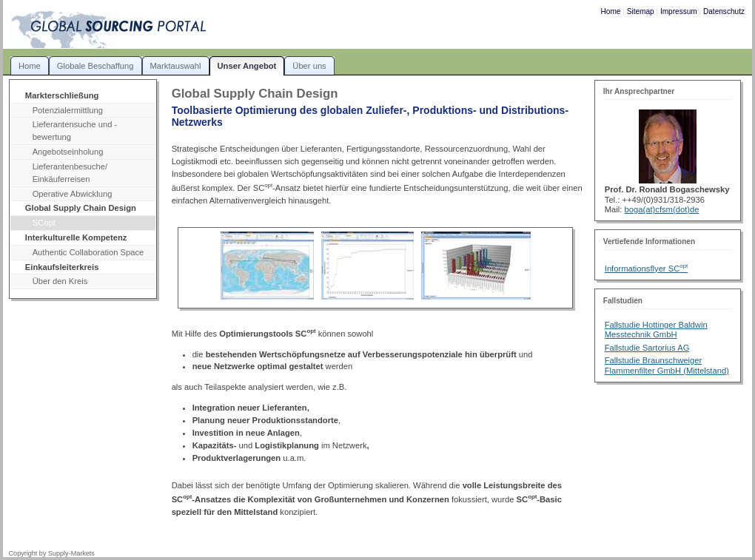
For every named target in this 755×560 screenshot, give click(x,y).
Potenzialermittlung (68, 110)
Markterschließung (62, 95)
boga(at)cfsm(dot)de (662, 209)
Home (611, 11)
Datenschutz (724, 11)
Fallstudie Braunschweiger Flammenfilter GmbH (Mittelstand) (667, 365)
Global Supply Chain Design (81, 208)
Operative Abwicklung (73, 194)
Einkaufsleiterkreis (62, 267)
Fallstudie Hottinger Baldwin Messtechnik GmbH (656, 330)
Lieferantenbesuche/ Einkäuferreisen (70, 173)
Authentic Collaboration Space (88, 252)
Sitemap (641, 11)
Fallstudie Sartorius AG (647, 348)
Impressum (679, 11)
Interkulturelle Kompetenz (76, 237)
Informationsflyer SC (646, 269)
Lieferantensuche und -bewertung (75, 131)
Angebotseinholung (68, 152)
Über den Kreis (60, 281)
